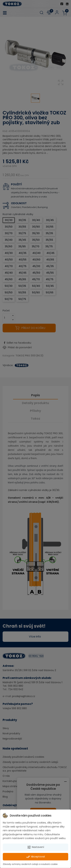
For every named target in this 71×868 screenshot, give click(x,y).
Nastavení (35, 847)
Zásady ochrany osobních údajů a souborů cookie (30, 864)
